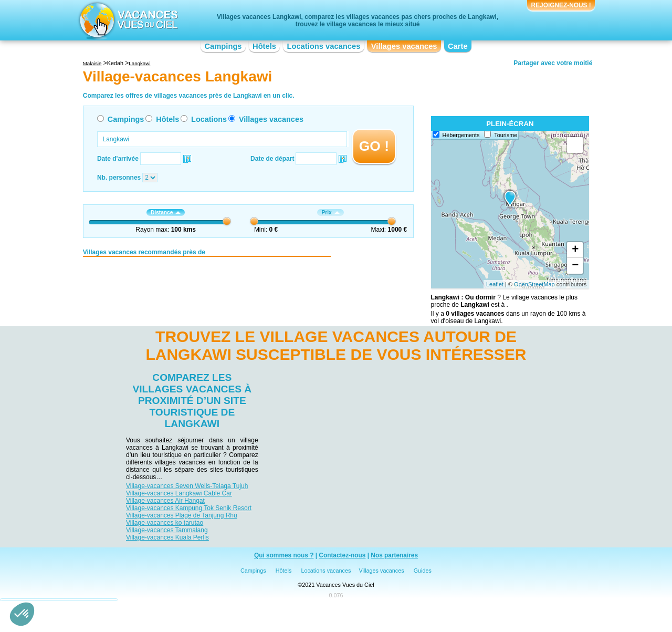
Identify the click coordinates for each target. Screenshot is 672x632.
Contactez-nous (342, 555)
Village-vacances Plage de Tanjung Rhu (182, 515)
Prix (330, 213)
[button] (22, 614)
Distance (166, 213)
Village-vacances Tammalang (167, 530)
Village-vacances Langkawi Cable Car (179, 493)
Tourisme (506, 135)
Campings (223, 46)
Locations (209, 119)
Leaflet (495, 284)
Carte (458, 46)
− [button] (575, 266)
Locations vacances (323, 46)
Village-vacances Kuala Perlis (167, 537)
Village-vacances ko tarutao (165, 523)
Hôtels (264, 46)
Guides (423, 571)
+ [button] (575, 250)
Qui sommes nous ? (284, 555)
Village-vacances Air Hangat (165, 501)
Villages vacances (404, 46)
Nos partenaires (394, 555)
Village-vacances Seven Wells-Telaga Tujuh (187, 486)
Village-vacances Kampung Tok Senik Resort (189, 508)
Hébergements (461, 135)
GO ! (374, 146)
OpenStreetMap (534, 284)
